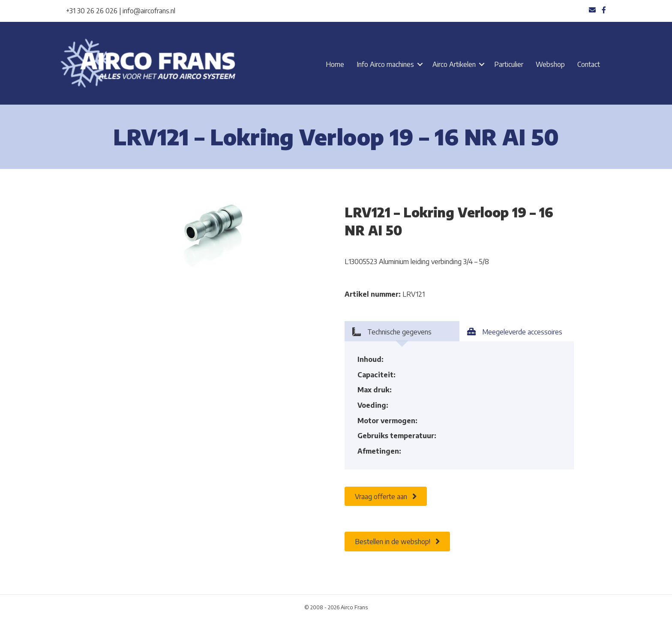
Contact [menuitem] (589, 64)
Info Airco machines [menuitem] (385, 64)
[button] (420, 64)
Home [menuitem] (335, 64)
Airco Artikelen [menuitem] (454, 64)
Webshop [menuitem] (550, 64)
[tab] (402, 331)
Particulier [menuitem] (509, 64)
